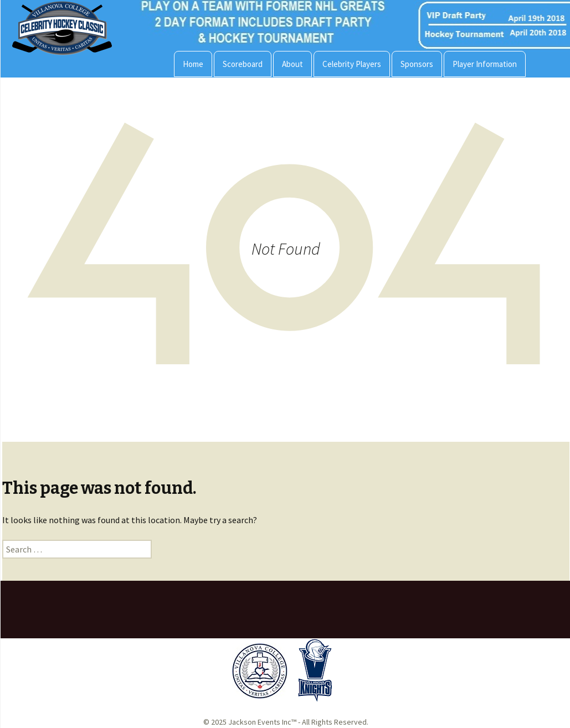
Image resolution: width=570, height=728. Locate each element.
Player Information (485, 64)
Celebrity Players (352, 64)
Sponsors (417, 64)
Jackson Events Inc (260, 722)
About (292, 64)
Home (193, 64)
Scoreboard (243, 64)
